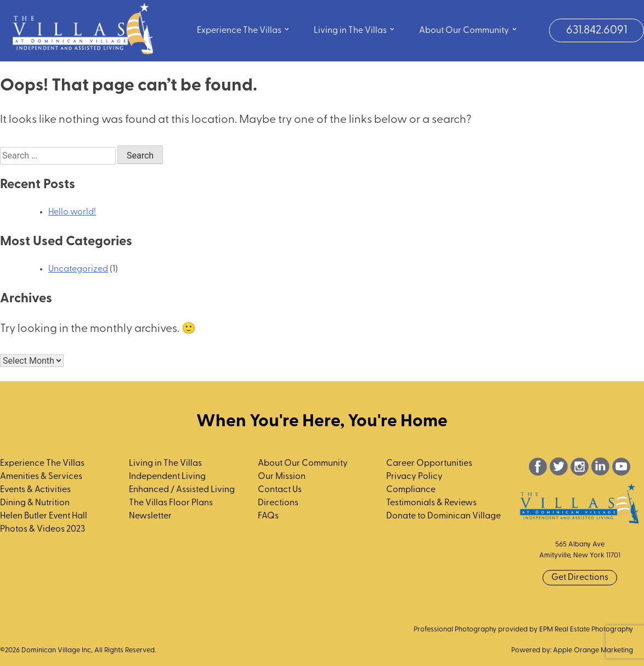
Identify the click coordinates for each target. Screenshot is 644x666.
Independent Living (167, 477)
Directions (278, 503)
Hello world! (72, 212)
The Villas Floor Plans (171, 503)
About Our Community (468, 29)
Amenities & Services (41, 477)
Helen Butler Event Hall (44, 516)
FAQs (268, 516)
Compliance (411, 490)
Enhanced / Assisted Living (182, 490)
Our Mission (282, 477)
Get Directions (580, 578)
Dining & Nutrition (35, 503)
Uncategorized (78, 269)
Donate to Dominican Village (444, 516)
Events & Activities (35, 490)
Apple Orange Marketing (593, 650)
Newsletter (150, 516)
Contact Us (280, 490)
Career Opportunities (429, 464)
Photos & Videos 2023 (43, 529)
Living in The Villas (355, 29)
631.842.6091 (597, 30)
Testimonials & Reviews (431, 503)
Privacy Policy (414, 477)
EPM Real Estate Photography (586, 630)
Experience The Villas (244, 29)
